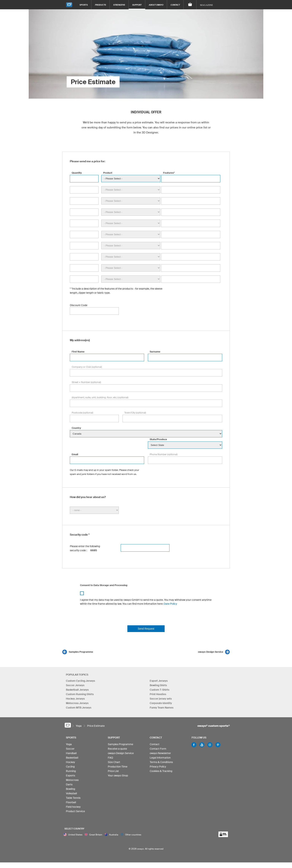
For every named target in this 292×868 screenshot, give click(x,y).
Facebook (194, 745)
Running (71, 771)
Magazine (206, 5)
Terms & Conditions (161, 762)
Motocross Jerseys (77, 703)
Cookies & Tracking (161, 771)
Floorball (71, 802)
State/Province (158, 439)
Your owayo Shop (118, 776)
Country (76, 428)
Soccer (70, 749)
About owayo (156, 5)
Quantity (77, 173)
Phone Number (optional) (164, 454)
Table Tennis (73, 798)
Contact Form (158, 749)
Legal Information (160, 758)
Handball (71, 753)
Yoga (69, 744)
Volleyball (71, 793)
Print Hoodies (158, 694)
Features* (169, 173)
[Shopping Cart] (190, 5)
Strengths (119, 5)
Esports (70, 776)
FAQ (110, 758)
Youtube (202, 745)
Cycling (70, 767)
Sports (84, 5)
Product (108, 173)
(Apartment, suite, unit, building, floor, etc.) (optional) (100, 397)
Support (137, 5)
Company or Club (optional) (87, 367)
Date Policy (170, 604)
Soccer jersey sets (161, 699)
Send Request (146, 629)
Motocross (72, 780)
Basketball (72, 758)
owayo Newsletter (160, 753)
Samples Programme (81, 652)
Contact (175, 5)
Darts (69, 784)
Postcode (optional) (82, 413)
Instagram (210, 745)
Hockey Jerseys (75, 699)
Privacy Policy (158, 767)
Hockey (70, 762)
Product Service (75, 811)
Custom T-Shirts (160, 690)
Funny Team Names (162, 708)
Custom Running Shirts (80, 694)
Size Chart (114, 762)
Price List (113, 771)
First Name (78, 352)
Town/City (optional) (135, 413)
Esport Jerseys (159, 681)
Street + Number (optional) (86, 382)
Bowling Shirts (158, 685)
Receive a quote (117, 749)
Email (75, 454)
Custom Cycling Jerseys (80, 681)
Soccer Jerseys (75, 685)
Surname (155, 352)
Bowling (70, 789)
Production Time (118, 767)
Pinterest (218, 745)
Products (100, 5)
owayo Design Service (211, 652)
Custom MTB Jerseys (79, 708)
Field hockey (73, 807)
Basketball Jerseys (77, 690)
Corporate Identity (161, 703)
